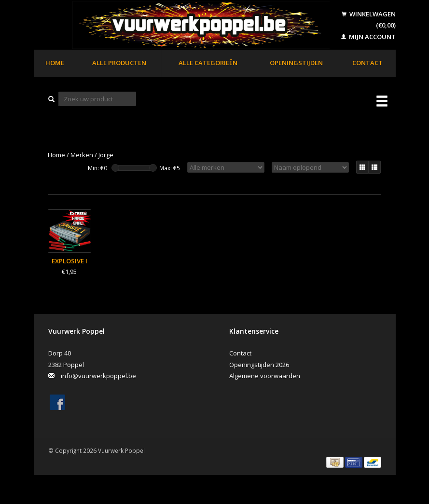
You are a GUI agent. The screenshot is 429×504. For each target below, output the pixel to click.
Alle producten (119, 63)
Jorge (106, 155)
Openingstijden (296, 63)
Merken (82, 155)
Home (55, 63)
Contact (367, 63)
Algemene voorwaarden (265, 376)
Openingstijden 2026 (259, 365)
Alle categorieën (208, 63)
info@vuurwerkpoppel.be (98, 376)
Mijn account (368, 37)
